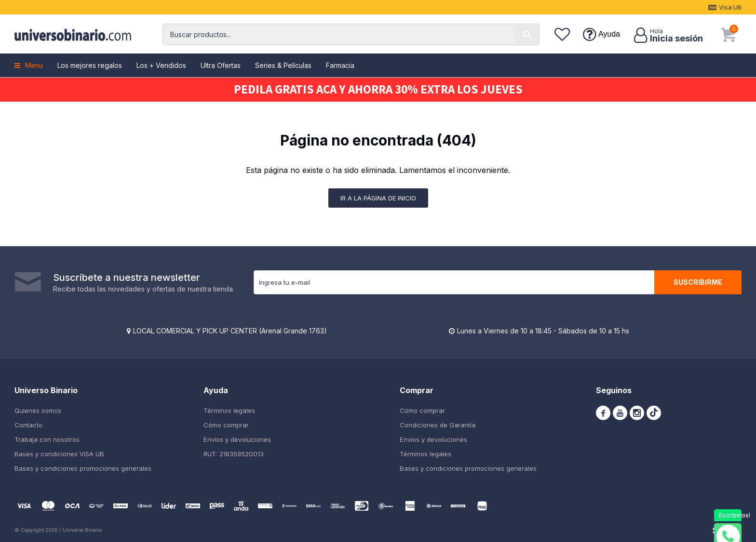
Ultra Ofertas (221, 65)
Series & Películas (283, 65)
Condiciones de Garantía (438, 425)
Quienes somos (38, 410)
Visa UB (730, 7)
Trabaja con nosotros (47, 439)
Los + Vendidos (161, 65)
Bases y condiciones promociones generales (83, 468)
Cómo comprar (226, 425)
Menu (34, 65)
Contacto (28, 425)
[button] (527, 34)
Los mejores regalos (90, 65)
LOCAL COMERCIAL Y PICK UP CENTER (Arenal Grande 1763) (230, 331)
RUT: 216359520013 (234, 454)
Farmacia (340, 65)
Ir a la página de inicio (378, 198)
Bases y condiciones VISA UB (59, 454)
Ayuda (609, 34)
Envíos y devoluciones (237, 439)
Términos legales (229, 410)
